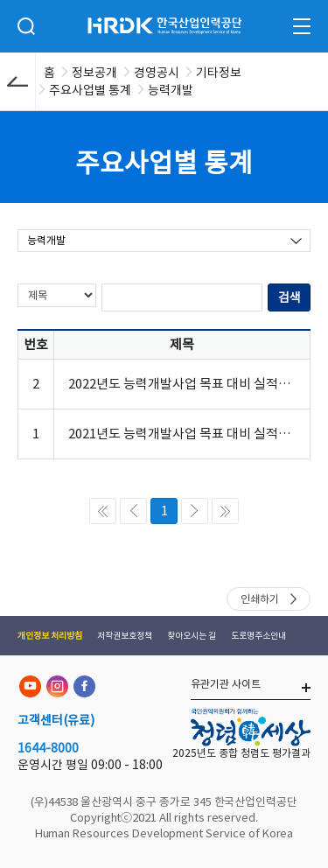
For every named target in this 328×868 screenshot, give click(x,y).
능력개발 (46, 240)
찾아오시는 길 (192, 636)
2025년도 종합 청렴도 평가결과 (241, 753)
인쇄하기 (260, 599)
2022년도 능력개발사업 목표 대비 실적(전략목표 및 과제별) (182, 384)
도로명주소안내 (258, 636)
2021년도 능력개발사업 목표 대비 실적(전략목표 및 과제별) (182, 434)
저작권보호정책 (125, 636)
